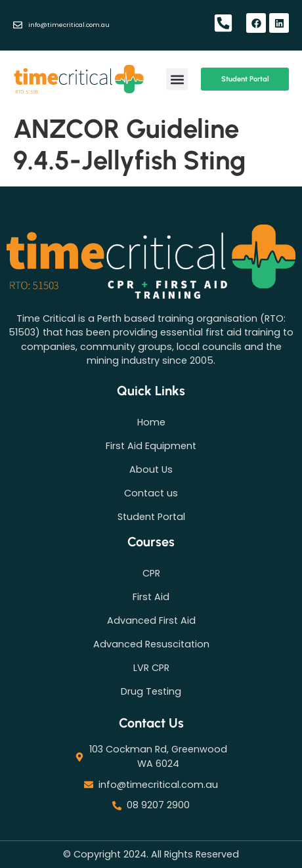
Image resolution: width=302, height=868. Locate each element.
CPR (151, 573)
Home (151, 422)
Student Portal (151, 517)
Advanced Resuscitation (151, 644)
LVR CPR (151, 668)
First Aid (151, 597)
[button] (177, 79)
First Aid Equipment (151, 446)
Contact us (151, 493)
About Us (151, 469)
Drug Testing (151, 691)
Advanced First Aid (151, 620)
